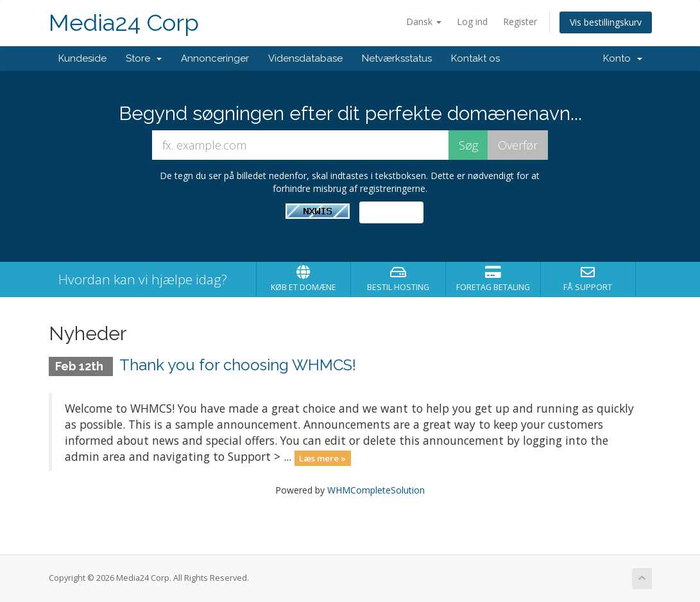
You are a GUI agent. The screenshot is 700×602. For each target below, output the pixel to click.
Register (520, 21)
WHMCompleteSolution (376, 490)
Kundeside (82, 58)
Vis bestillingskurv (606, 22)
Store (144, 58)
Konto (623, 58)
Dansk (424, 21)
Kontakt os (475, 58)
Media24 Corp (124, 23)
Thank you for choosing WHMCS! (238, 365)
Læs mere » (322, 458)
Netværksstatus (397, 58)
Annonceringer (215, 58)
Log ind (472, 21)
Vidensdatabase (305, 58)
